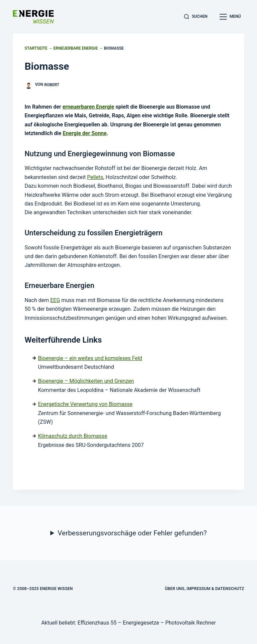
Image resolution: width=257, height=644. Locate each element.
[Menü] (230, 17)
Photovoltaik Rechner (191, 623)
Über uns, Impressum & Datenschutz (205, 589)
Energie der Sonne (84, 133)
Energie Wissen (56, 589)
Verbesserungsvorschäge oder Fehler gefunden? (132, 533)
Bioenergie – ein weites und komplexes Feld (90, 358)
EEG (55, 300)
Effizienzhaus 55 (97, 623)
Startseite (36, 48)
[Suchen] (196, 17)
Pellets (95, 177)
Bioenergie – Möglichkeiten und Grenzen (86, 381)
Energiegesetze (141, 623)
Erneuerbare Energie (76, 48)
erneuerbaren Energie (89, 107)
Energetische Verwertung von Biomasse (85, 404)
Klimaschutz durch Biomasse (72, 436)
